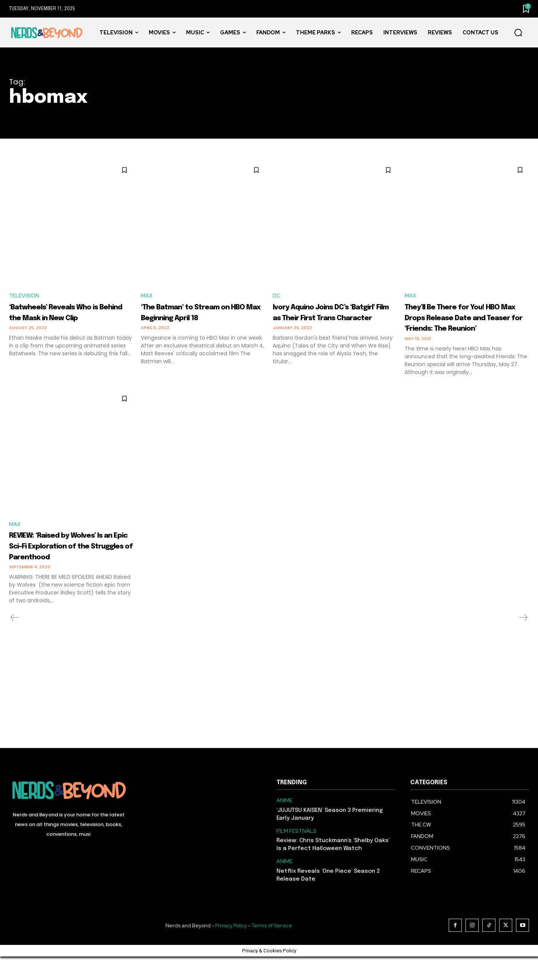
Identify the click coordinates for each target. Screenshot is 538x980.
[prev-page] (15, 641)
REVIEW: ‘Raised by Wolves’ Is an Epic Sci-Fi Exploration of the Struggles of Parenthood (70, 564)
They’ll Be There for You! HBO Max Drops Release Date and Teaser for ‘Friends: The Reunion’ (461, 324)
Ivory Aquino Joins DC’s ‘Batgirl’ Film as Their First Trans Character (333, 318)
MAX (147, 296)
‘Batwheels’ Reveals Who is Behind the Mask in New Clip (69, 318)
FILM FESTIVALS (296, 855)
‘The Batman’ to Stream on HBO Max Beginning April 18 (197, 318)
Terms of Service (272, 949)
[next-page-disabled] (523, 641)
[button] (518, 33)
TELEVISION (26, 296)
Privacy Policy (231, 949)
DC (277, 296)
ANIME (285, 824)
